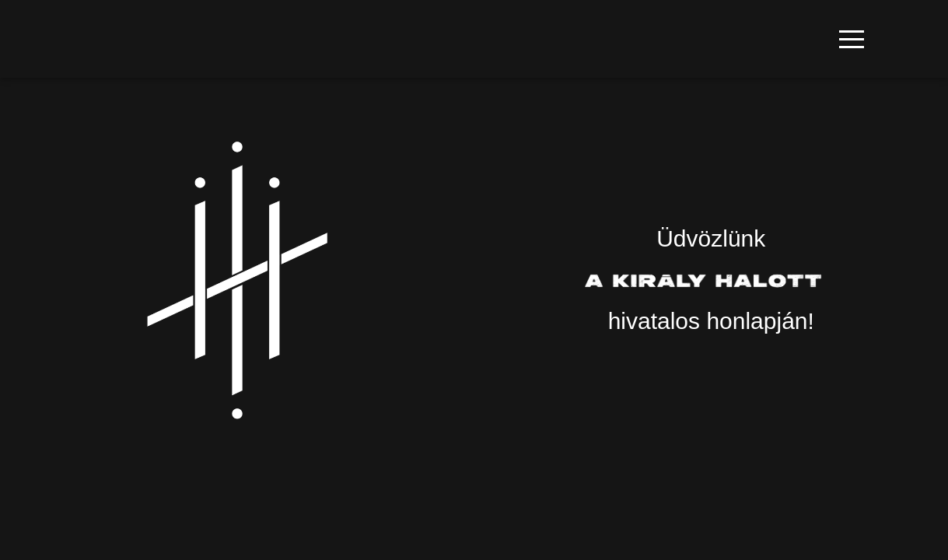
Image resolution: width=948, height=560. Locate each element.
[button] (852, 39)
